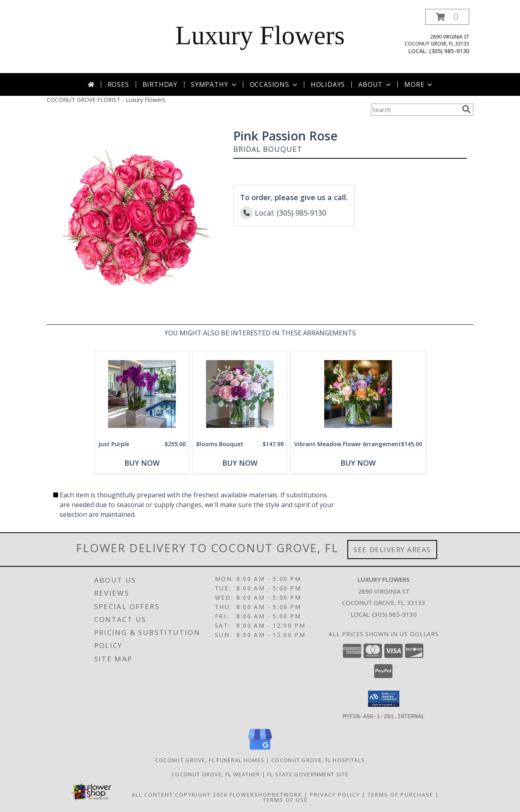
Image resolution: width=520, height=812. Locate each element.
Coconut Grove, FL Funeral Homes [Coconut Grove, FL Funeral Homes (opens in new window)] (210, 760)
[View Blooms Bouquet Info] (240, 394)
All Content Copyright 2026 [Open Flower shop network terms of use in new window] (180, 794)
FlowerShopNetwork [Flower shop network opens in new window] (266, 794)
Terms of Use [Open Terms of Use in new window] (285, 799)
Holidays (328, 84)
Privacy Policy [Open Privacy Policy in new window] (335, 794)
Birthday (160, 84)
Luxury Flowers (260, 35)
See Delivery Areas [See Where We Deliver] (392, 550)
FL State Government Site (308, 774)
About (375, 84)
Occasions (274, 84)
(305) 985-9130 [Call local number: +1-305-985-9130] (449, 51)
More (419, 84)
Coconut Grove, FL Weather (216, 774)
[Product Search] (415, 110)
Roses (118, 84)
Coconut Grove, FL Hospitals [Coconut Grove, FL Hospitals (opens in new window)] (318, 760)
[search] (466, 109)
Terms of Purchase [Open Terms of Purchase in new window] (401, 794)
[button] (447, 17)
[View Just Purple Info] (142, 394)
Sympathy (214, 84)
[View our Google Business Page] (260, 750)
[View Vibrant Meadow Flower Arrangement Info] (358, 394)
